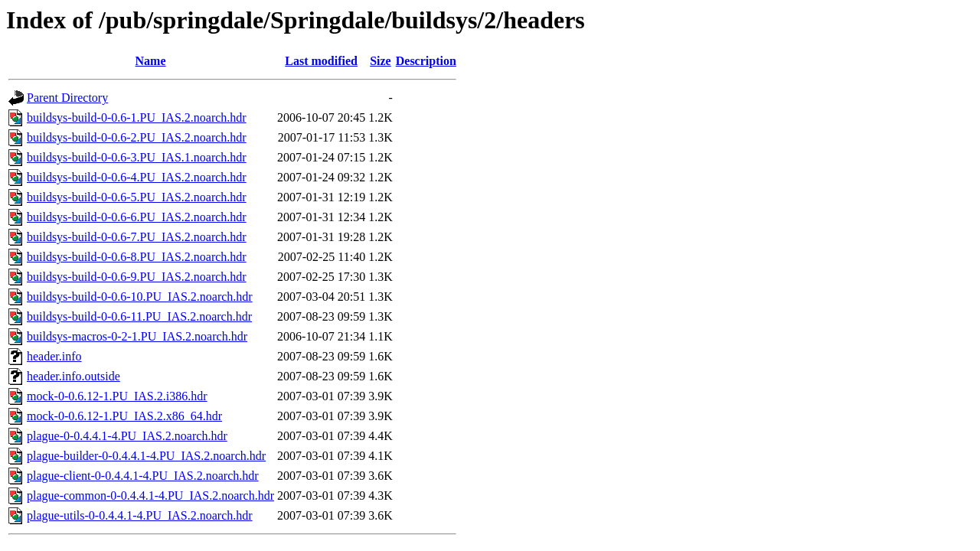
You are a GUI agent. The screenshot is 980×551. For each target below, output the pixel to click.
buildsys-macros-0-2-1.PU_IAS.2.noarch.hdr (137, 336)
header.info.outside (73, 376)
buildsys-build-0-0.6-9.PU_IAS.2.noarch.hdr (137, 277)
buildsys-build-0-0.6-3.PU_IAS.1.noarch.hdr (137, 157)
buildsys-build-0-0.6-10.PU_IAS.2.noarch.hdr (140, 297)
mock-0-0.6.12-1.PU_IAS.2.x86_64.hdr (124, 416)
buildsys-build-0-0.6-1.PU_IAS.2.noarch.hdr (137, 117)
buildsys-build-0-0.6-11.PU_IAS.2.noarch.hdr (139, 316)
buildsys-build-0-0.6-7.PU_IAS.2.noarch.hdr (137, 237)
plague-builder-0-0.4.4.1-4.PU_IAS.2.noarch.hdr (146, 456)
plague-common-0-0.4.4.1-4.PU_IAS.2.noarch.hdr (150, 496)
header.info (54, 356)
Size (381, 61)
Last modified (321, 61)
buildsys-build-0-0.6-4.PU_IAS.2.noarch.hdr (137, 177)
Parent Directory (67, 98)
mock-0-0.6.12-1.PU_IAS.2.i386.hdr (117, 396)
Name (151, 61)
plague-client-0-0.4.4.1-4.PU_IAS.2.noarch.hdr (143, 476)
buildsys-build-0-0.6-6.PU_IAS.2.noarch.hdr (137, 217)
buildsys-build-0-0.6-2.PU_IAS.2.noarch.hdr (137, 137)
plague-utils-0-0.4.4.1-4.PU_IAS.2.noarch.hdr (140, 515)
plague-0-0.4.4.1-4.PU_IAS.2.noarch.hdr (127, 436)
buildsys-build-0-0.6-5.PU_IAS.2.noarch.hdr (137, 197)
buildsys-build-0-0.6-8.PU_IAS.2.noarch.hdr (137, 257)
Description (426, 61)
